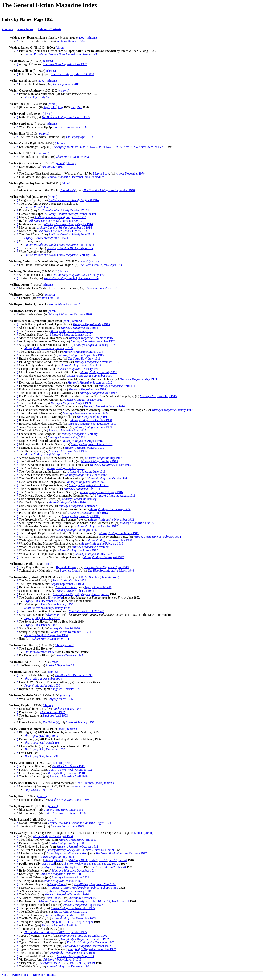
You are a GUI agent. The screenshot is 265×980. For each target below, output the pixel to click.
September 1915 (82, 355)
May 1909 (138, 379)
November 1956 (39, 652)
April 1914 (79, 137)
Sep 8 (76, 864)
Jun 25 (105, 594)
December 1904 (69, 966)
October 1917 (97, 526)
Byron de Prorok (66, 567)
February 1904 (70, 891)
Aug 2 (80, 922)
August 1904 (53, 836)
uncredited (98, 177)
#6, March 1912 (82, 365)
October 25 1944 (75, 591)
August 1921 (79, 823)
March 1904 (65, 915)
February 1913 (83, 434)
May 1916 (67, 502)
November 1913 (94, 547)
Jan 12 (81, 963)
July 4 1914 (70, 248)
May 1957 (53, 167)
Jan (73, 107)
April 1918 (69, 776)
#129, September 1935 (56, 932)
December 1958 (42, 601)
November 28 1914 (57, 221)
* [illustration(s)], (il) (30, 107)
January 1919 (73, 953)
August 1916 (83, 441)
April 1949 (106, 567)
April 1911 (81, 516)
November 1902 (74, 918)
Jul (50, 107)
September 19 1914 (64, 228)
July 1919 (99, 372)
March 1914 (83, 352)
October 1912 (86, 475)
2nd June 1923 (67, 826)
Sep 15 (96, 864)
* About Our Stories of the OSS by (38, 190)
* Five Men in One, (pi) (32, 177)
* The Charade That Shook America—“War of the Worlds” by (55, 173)
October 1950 (69, 580)
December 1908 (43, 679)
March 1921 (86, 482)
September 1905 (64, 813)
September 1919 (90, 376)
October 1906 (62, 874)
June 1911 (84, 358)
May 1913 (66, 468)
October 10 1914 (71, 214)
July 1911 (93, 417)
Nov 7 (89, 850)
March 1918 (88, 513)
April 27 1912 (70, 912)
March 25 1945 (87, 611)
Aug (60, 107)
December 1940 (68, 177)
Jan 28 (122, 867)
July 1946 (38, 97)
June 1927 (65, 64)
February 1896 (70, 314)
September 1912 (90, 382)
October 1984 (71, 41)
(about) (82, 38)
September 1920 (61, 665)
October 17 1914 (64, 210)
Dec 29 (50, 963)
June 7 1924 (46, 238)
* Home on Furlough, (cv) (33, 800)
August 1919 (71, 403)
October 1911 (108, 478)
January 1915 (71, 335)
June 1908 (48, 298)
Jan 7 (94, 867)
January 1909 (110, 509)
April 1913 (118, 386)
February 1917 (121, 853)
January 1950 (57, 604)
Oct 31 (66, 850)
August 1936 (59, 245)
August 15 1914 (60, 217)
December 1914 (74, 870)
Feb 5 (83, 860)
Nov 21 (110, 850)
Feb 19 (113, 860)
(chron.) (92, 38)
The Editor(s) (68, 190)
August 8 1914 (74, 200)
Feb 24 (105, 888)
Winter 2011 (66, 84)
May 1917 (98, 393)
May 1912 (84, 400)
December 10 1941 (71, 632)
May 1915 (91, 324)
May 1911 (66, 437)
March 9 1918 (62, 960)
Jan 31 (125, 901)
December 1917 (93, 341)
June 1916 (87, 389)
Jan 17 (106, 901)
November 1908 (110, 540)
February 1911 (78, 369)
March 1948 (111, 571)
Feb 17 (95, 888)
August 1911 (115, 496)
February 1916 (101, 492)
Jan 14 (103, 867)
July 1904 (56, 857)
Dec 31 (64, 867)
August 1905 (63, 810)
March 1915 (84, 448)
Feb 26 (123, 860)
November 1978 (130, 173)
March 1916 (62, 881)
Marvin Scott (101, 173)
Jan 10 (97, 901)
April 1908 (102, 288)
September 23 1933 (67, 584)
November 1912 (112, 520)
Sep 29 (116, 864)
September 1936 (61, 54)
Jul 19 (58, 922)
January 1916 (95, 345)
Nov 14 (99, 850)
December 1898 (74, 675)
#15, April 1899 (101, 265)
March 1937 (43, 743)
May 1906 (95, 884)
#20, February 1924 (79, 275)
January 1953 (67, 709)
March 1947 (61, 699)
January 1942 (41, 625)
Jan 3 (78, 901)
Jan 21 (112, 867)
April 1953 (55, 716)
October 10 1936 (65, 628)
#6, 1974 (38, 790)
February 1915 (72, 331)
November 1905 (73, 908)
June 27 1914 (73, 234)
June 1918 (66, 773)
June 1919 (87, 472)
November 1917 (97, 362)
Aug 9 (89, 922)
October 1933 (66, 117)
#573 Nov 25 (142, 147)
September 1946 (109, 190)
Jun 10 (95, 594)
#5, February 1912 (157, 537)
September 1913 (81, 506)
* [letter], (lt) (25, 639)
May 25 (85, 594)
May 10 (66, 594)
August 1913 (77, 530)
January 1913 (110, 465)
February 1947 (70, 655)
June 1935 (40, 207)
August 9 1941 (98, 587)
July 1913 (99, 461)
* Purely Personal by (30, 722)
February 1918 (102, 543)
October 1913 (92, 444)
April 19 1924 (71, 770)
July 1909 (94, 427)
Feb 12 (103, 860)
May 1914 (79, 328)
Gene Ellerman (85, 783)
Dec (79, 107)
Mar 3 (115, 888)
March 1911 (119, 533)
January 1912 (172, 410)
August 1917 (104, 557)
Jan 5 (73, 963)
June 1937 (71, 127)
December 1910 (67, 894)
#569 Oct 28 (67, 147)
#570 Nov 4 (90, 147)
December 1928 (45, 749)
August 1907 (83, 905)
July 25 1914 (63, 231)
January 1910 (104, 406)
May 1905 (67, 843)
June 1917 (67, 430)
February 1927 (66, 689)
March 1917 (78, 550)
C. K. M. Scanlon (88, 577)
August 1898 (69, 800)
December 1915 (91, 338)
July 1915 (158, 396)
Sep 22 (106, 864)
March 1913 (89, 485)
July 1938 (41, 736)
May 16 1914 (69, 224)
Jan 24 (116, 901)
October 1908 (91, 420)
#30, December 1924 (71, 278)
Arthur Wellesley (59, 304)
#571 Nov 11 (107, 147)
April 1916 (68, 451)
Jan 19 (91, 963)
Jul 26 (71, 922)
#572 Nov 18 (125, 147)
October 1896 (73, 157)
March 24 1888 (72, 74)
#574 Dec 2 (158, 147)
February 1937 (60, 255)
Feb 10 (71, 888)
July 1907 (94, 554)
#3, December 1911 (92, 424)
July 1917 (103, 458)
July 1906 (42, 685)
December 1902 (83, 936)
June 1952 (53, 712)
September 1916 (85, 413)
